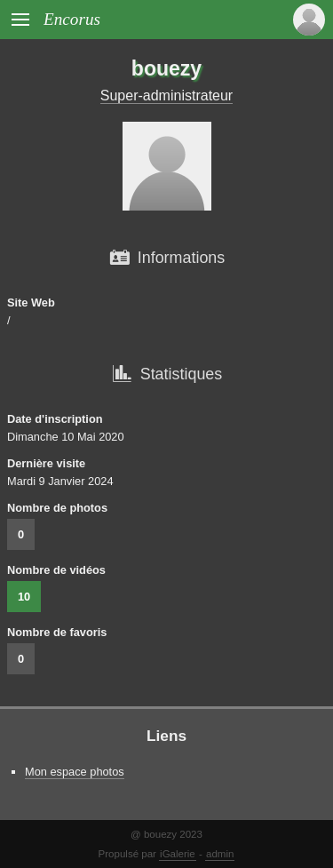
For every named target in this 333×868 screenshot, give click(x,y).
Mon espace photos (75, 772)
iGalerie (178, 854)
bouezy (166, 68)
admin (220, 854)
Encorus (72, 19)
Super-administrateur (166, 96)
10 (24, 597)
